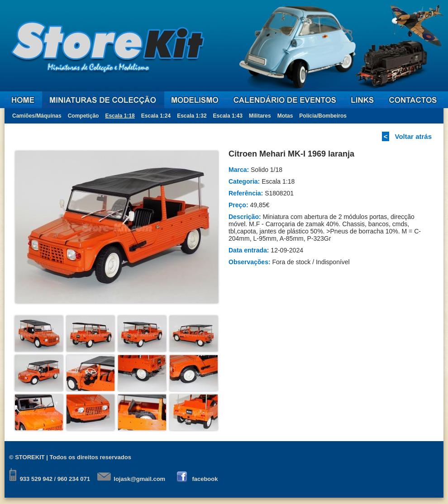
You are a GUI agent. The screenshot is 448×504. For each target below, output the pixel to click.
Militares (260, 116)
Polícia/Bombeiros (323, 116)
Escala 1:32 (192, 116)
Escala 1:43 (228, 116)
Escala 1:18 (120, 116)
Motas (285, 116)
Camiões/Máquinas (37, 116)
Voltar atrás (413, 136)
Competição (83, 116)
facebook (205, 479)
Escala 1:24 (156, 116)
